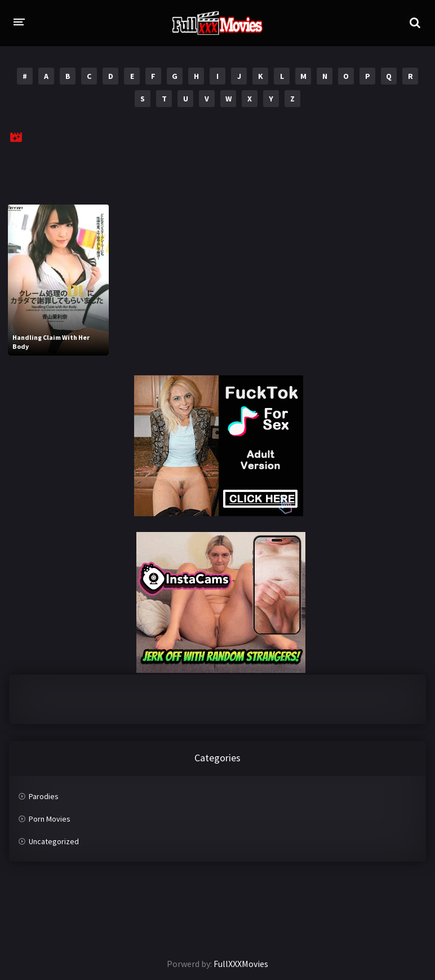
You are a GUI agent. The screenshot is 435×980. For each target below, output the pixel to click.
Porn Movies (50, 819)
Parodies (44, 796)
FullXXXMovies (241, 964)
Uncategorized (54, 841)
